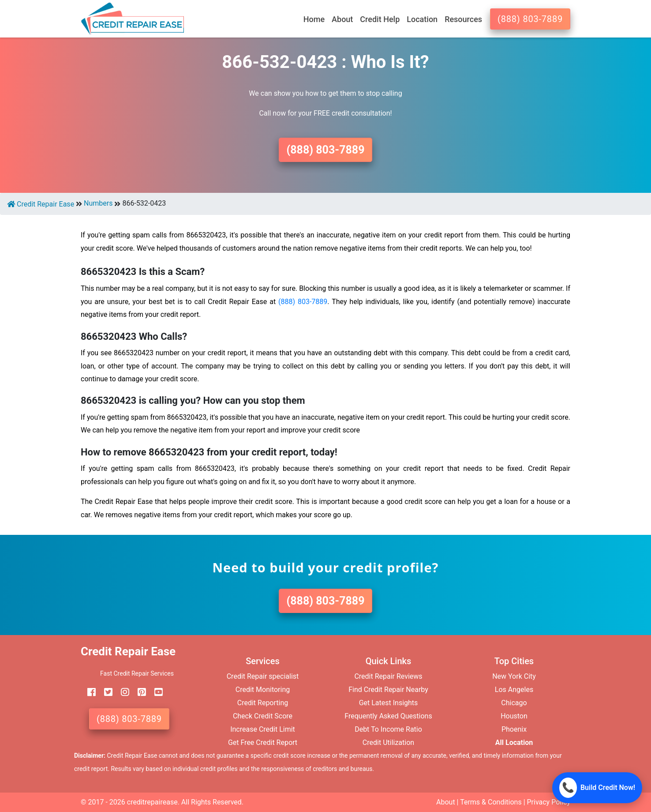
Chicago (514, 703)
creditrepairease (152, 802)
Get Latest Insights (389, 703)
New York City (514, 676)
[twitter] (105, 692)
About (446, 802)
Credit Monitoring (263, 690)
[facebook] (88, 692)
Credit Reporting (263, 703)
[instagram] (122, 692)
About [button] (342, 19)
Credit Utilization (388, 742)
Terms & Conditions (491, 802)
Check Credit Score (263, 716)
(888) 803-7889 (530, 19)
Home (314, 19)
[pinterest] (138, 692)
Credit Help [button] (380, 19)
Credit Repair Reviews (388, 676)
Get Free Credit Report (263, 742)
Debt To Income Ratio (388, 729)
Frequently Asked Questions (388, 716)
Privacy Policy (549, 802)
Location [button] (422, 19)
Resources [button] (463, 19)
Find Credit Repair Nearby (388, 690)
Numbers (98, 203)
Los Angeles (514, 690)
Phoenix (514, 729)
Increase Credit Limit (263, 729)
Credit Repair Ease (41, 204)
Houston (514, 716)
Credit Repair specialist (263, 676)
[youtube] (155, 692)
